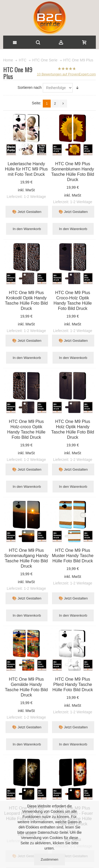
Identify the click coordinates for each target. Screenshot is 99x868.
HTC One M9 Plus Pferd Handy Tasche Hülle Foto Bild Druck (73, 684)
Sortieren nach (30, 87)
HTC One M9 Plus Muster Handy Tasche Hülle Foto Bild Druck (73, 555)
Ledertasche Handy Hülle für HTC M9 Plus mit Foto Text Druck (26, 169)
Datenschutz (48, 832)
